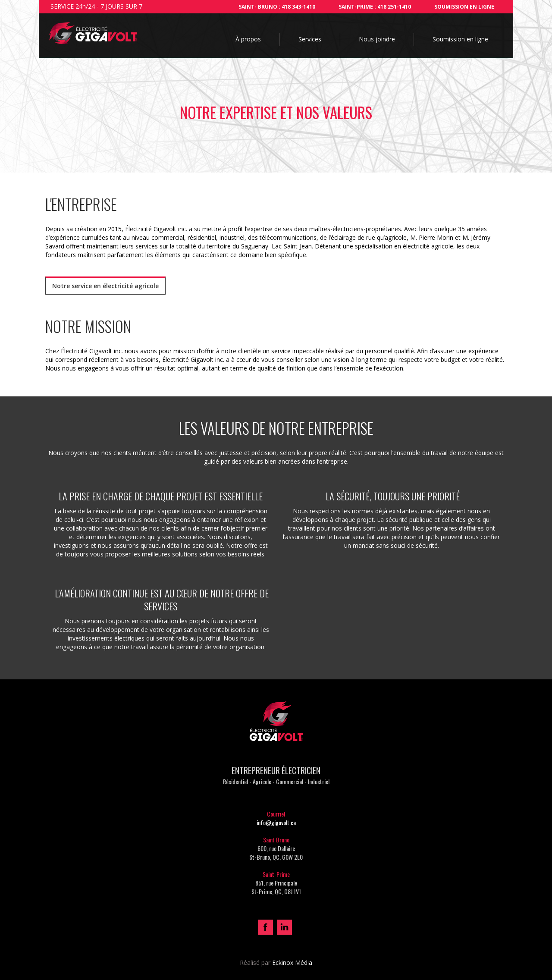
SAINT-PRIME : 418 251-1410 (375, 7)
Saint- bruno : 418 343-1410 (277, 7)
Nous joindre (377, 39)
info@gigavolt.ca (276, 822)
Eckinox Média (292, 963)
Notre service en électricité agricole (105, 286)
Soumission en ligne (464, 7)
